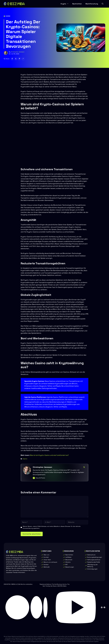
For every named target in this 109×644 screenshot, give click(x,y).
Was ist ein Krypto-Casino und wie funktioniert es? (49, 455)
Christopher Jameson (18, 52)
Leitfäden (68, 557)
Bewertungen (70, 567)
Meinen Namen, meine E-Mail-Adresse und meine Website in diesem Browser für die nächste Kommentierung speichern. (52, 527)
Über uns (46, 555)
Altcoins (68, 562)
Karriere (46, 565)
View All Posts (40, 478)
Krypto (66, 4)
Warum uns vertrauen (50, 562)
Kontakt (46, 557)
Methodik (47, 567)
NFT (67, 565)
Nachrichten (77, 4)
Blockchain (69, 560)
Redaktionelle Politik (94, 562)
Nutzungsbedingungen (95, 557)
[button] (103, 4)
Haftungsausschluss (94, 560)
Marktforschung (92, 4)
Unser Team (47, 560)
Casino (8, 16)
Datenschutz (91, 555)
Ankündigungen (92, 569)
